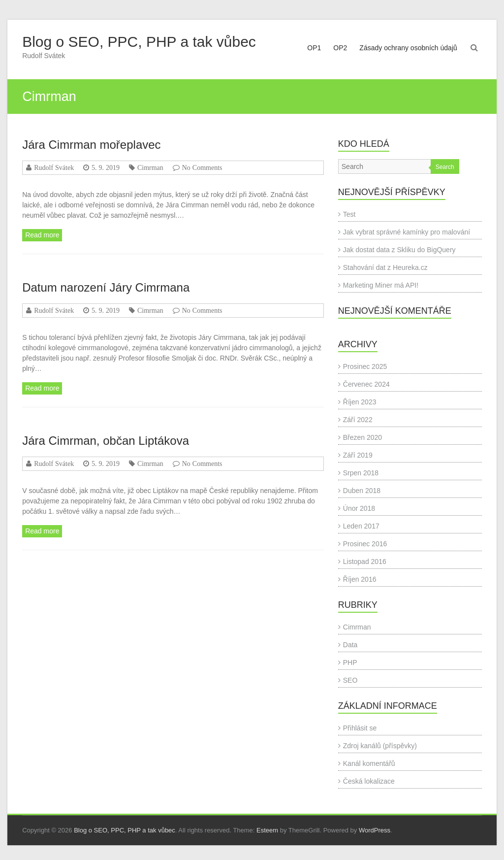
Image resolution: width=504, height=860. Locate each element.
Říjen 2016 (360, 579)
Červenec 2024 (366, 384)
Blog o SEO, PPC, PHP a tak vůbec (139, 42)
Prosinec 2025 (365, 366)
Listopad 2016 (365, 562)
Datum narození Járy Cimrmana (106, 287)
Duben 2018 (362, 491)
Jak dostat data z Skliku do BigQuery (399, 250)
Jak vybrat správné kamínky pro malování (407, 232)
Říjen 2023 (360, 402)
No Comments (202, 167)
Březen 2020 (362, 437)
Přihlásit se (360, 728)
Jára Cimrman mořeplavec (91, 145)
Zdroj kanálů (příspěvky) (380, 746)
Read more (42, 235)
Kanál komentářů (369, 763)
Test (349, 214)
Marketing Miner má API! (381, 285)
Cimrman (150, 167)
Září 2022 (358, 420)
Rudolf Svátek (54, 167)
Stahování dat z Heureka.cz (385, 267)
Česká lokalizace (369, 781)
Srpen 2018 (361, 473)
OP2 (340, 48)
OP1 (314, 48)
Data (350, 645)
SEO (350, 680)
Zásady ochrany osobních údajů (408, 48)
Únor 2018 (359, 508)
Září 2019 (358, 455)
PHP (350, 662)
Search (445, 167)
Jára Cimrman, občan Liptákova (106, 441)
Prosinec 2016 (365, 544)
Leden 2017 (361, 526)
